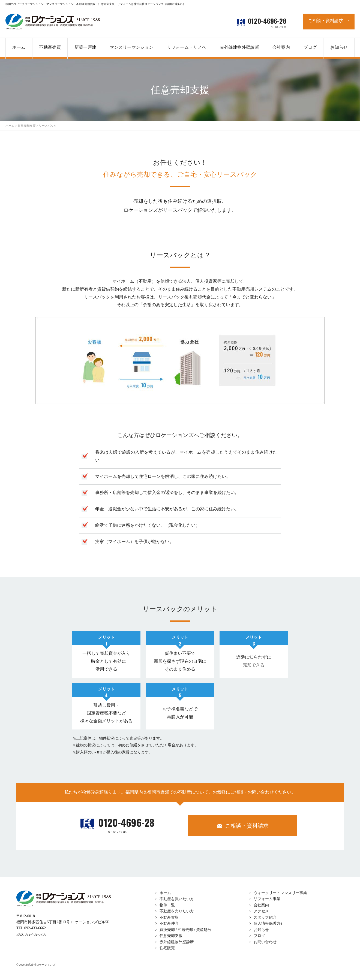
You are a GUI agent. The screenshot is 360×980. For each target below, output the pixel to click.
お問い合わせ (265, 942)
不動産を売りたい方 (177, 911)
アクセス (261, 911)
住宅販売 (167, 948)
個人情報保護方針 (269, 923)
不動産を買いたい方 (177, 899)
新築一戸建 (85, 47)
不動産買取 (169, 917)
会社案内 (261, 905)
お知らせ (261, 930)
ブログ (259, 936)
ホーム (165, 893)
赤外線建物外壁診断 (239, 47)
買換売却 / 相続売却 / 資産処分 (185, 930)
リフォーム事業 (267, 899)
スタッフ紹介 (265, 917)
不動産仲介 (169, 923)
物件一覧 (167, 905)
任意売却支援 (171, 936)
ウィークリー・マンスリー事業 (280, 893)
